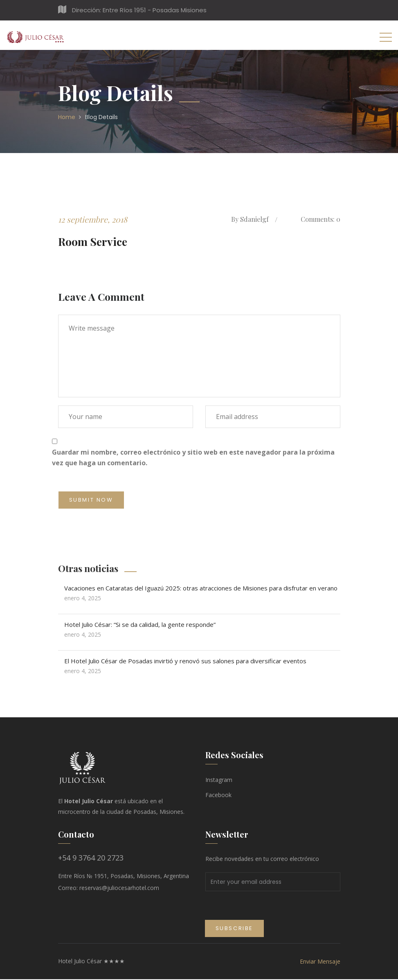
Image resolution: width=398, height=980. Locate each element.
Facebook (218, 796)
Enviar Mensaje (320, 962)
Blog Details (101, 117)
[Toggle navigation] (386, 37)
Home (67, 117)
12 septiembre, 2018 (93, 219)
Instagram (219, 781)
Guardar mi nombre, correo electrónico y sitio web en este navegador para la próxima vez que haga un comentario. (193, 458)
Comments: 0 (319, 219)
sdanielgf (250, 219)
